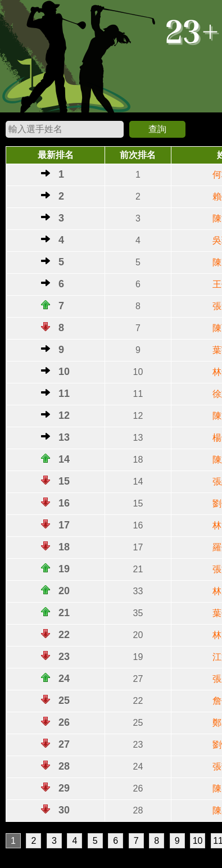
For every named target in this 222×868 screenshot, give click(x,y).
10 (198, 841)
